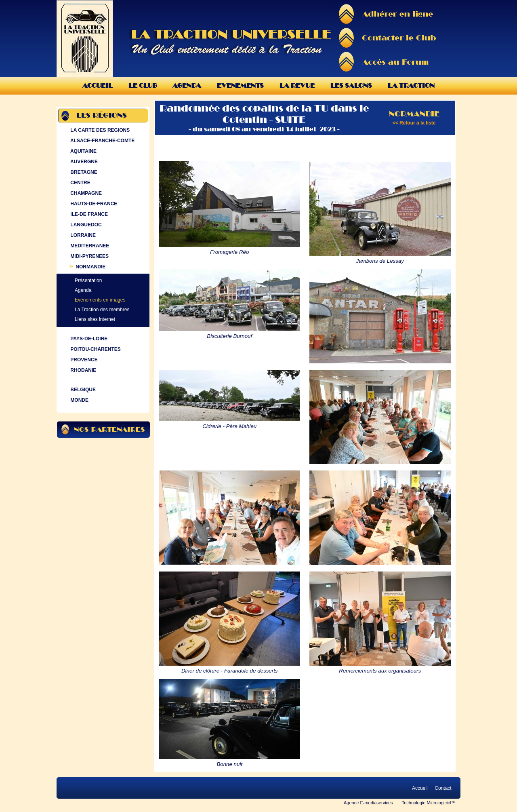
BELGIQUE (82, 390)
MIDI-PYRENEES (89, 256)
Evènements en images (100, 300)
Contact (443, 788)
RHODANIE (82, 370)
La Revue (297, 85)
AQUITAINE (83, 151)
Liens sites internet (95, 319)
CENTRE (80, 183)
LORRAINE (82, 235)
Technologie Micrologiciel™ (429, 803)
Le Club (143, 85)
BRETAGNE (83, 172)
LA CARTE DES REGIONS (99, 130)
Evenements (240, 85)
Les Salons (351, 85)
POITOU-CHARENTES (95, 349)
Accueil (98, 85)
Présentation (88, 281)
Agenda (187, 85)
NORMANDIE (87, 267)
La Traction (411, 85)
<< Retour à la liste (414, 123)
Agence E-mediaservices (368, 803)
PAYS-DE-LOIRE (88, 339)
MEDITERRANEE (89, 246)
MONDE (79, 400)
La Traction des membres (102, 310)
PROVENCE (83, 360)
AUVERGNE (83, 162)
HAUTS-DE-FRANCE (93, 204)
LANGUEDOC (85, 225)
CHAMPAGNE (85, 193)
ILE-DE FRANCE (88, 214)
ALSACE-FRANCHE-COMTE (102, 141)
